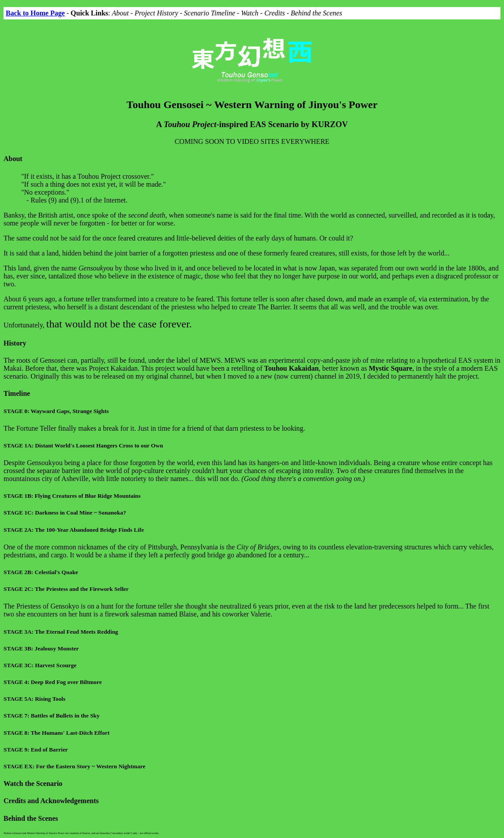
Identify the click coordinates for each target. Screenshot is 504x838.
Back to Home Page (35, 13)
